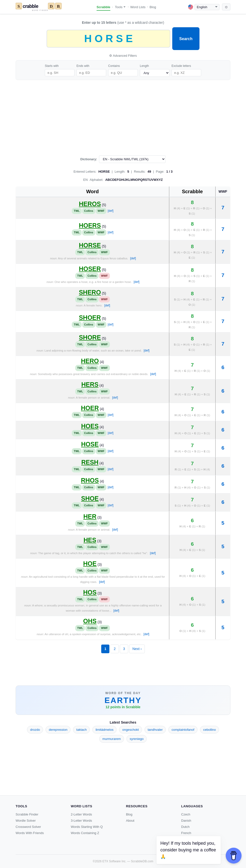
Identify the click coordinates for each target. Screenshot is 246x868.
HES (90, 540)
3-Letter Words (81, 821)
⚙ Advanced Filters (123, 56)
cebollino (209, 730)
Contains (114, 66)
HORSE (90, 245)
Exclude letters (181, 66)
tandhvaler (155, 730)
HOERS (90, 225)
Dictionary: (89, 159)
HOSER (90, 269)
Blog (153, 7)
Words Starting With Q (87, 827)
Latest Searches (123, 722)
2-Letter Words (81, 814)
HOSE (90, 444)
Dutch (185, 827)
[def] (111, 211)
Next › (137, 649)
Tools (120, 7)
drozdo (35, 730)
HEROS (90, 204)
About (130, 821)
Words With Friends (30, 833)
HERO (90, 361)
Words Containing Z (85, 833)
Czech (186, 814)
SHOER (90, 318)
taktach (81, 730)
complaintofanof (183, 730)
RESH (90, 462)
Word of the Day (123, 693)
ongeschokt (131, 730)
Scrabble (103, 7)
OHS (90, 621)
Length (144, 66)
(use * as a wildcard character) (123, 23)
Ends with (83, 66)
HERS (90, 384)
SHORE (90, 337)
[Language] (207, 7)
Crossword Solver (28, 827)
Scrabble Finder (27, 814)
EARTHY (123, 700)
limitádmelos (104, 730)
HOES (90, 426)
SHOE (90, 498)
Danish (186, 821)
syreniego (137, 739)
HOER (90, 408)
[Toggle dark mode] (226, 7)
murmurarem (112, 739)
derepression (58, 730)
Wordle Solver (26, 821)
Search (186, 39)
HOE (90, 564)
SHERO (90, 292)
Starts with (52, 66)
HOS (90, 592)
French (186, 833)
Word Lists (138, 7)
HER (90, 516)
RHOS (90, 480)
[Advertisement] (123, 118)
